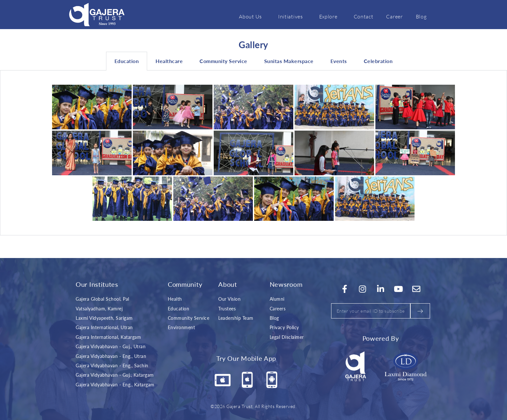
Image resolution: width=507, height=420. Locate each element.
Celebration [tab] (378, 61)
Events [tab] (339, 61)
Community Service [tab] (223, 61)
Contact (364, 16)
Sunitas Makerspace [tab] (289, 61)
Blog (421, 16)
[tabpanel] (253, 153)
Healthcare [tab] (169, 61)
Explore (330, 16)
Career (394, 16)
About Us (252, 16)
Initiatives (292, 16)
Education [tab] (127, 61)
